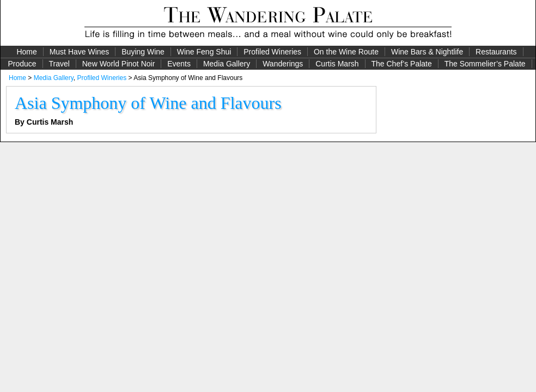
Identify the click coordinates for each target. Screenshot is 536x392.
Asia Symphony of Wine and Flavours (148, 103)
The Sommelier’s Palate (485, 64)
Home (26, 52)
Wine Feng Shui (204, 52)
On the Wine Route (346, 52)
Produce (22, 64)
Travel (59, 64)
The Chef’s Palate (402, 64)
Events (179, 64)
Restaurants (496, 52)
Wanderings (283, 64)
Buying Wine (143, 52)
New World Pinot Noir (119, 64)
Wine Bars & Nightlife (427, 52)
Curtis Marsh (337, 64)
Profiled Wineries (272, 52)
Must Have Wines (80, 52)
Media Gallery (227, 64)
